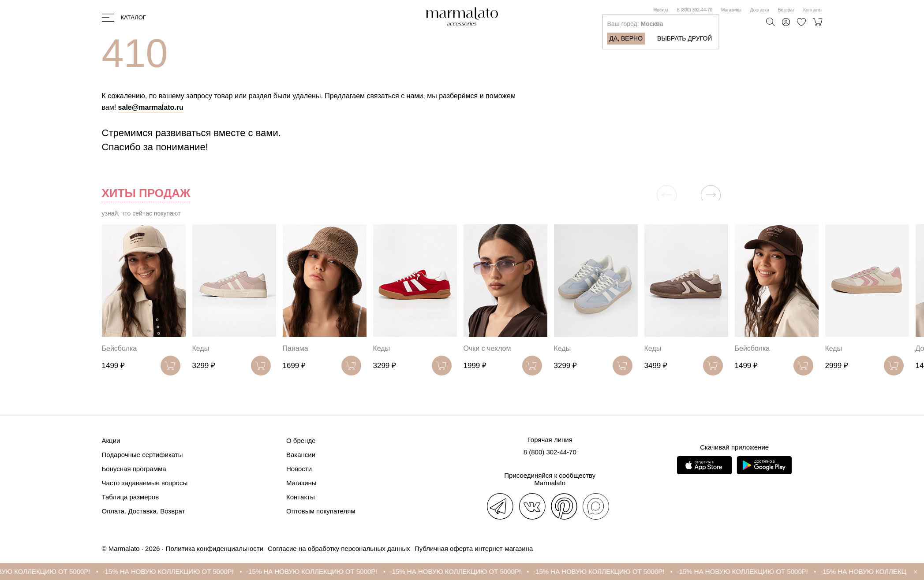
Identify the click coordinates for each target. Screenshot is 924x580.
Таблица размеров (131, 497)
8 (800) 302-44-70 (695, 10)
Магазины (731, 10)
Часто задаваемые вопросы (145, 483)
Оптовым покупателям (321, 511)
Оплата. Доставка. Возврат (144, 511)
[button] (711, 195)
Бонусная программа (134, 469)
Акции (111, 441)
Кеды (201, 348)
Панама (296, 348)
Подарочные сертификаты (142, 455)
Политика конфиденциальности (215, 548)
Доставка (760, 10)
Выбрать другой (685, 38)
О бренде (301, 441)
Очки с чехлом (487, 348)
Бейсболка (120, 348)
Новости (299, 469)
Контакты (813, 10)
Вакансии (301, 455)
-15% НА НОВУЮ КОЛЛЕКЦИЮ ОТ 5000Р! (178, 571)
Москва (661, 10)
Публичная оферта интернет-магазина (474, 548)
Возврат (786, 10)
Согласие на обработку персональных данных (339, 548)
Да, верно (626, 38)
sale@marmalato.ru (151, 107)
